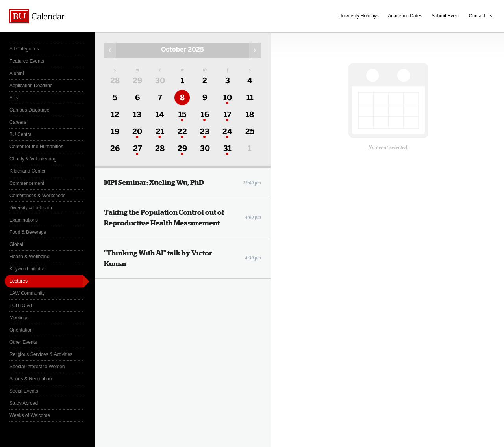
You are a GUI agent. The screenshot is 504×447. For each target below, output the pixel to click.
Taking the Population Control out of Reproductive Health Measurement (183, 218)
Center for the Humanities (36, 147)
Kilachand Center (28, 171)
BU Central (21, 134)
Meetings (19, 318)
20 (137, 131)
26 (115, 148)
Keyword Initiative (28, 269)
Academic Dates (405, 16)
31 (227, 148)
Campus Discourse (29, 110)
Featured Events (27, 61)
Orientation (21, 330)
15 (183, 115)
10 (228, 98)
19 (115, 131)
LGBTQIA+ (21, 305)
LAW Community (27, 293)
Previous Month (110, 50)
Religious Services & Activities (41, 354)
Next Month (255, 50)
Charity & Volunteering (33, 159)
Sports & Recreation (31, 379)
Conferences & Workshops (38, 196)
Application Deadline (31, 86)
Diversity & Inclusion (31, 208)
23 (205, 131)
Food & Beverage (28, 232)
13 (137, 115)
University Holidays (359, 16)
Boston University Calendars (37, 16)
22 (182, 131)
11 (250, 98)
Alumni (17, 73)
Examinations (24, 220)
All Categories (24, 49)
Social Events (24, 391)
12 (115, 115)
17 (227, 115)
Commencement (27, 183)
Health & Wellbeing (30, 257)
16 (205, 115)
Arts (14, 98)
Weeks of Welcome (30, 415)
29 (137, 81)
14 (160, 115)
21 (160, 131)
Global (16, 244)
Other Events (23, 342)
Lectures (19, 281)
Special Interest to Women (37, 367)
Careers (18, 122)
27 (137, 148)
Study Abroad (24, 403)
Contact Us (481, 16)
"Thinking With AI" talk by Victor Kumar (183, 258)
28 (115, 81)
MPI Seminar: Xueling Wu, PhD (183, 182)
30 (160, 81)
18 (250, 115)
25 (250, 131)
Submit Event (446, 16)
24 (227, 131)
